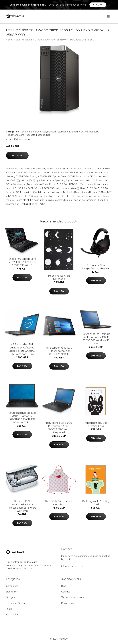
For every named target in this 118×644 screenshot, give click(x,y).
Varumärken (40, 132)
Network (52, 132)
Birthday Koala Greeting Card (96, 503)
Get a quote (98, 5)
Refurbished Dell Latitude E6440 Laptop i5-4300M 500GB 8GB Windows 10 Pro (96, 339)
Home (9, 40)
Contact (66, 592)
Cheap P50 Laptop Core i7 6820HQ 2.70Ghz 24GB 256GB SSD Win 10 (22, 262)
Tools (9, 609)
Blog (64, 586)
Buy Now (17, 155)
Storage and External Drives (73, 132)
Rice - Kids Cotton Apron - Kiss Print (59, 503)
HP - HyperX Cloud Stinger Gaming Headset (96, 267)
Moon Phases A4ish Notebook (59, 277)
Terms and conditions (73, 597)
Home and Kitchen (16, 603)
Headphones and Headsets (21, 135)
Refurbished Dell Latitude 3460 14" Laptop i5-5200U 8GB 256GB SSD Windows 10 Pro (22, 418)
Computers (26, 132)
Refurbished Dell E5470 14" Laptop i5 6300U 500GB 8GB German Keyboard (59, 428)
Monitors (94, 132)
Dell (48, 135)
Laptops (41, 135)
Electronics (12, 592)
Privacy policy (69, 603)
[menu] (108, 16)
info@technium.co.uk (72, 566)
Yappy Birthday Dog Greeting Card (96, 424)
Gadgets (11, 597)
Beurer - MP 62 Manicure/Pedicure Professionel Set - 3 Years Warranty (22, 506)
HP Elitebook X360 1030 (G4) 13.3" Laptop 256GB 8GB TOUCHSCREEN (59, 351)
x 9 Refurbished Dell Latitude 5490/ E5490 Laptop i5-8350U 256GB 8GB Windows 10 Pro (22, 349)
